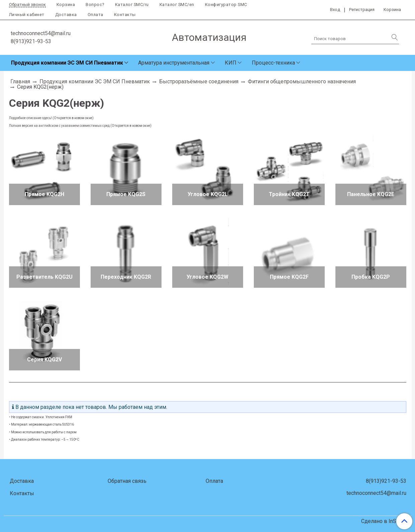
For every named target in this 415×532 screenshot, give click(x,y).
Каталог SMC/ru (132, 5)
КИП (231, 63)
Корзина (66, 5)
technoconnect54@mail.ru (41, 33)
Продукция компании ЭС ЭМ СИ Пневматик (67, 63)
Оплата (95, 15)
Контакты (125, 15)
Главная (20, 81)
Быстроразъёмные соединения (199, 81)
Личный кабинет (27, 15)
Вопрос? (95, 5)
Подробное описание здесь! (30, 118)
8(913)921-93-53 (31, 41)
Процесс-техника (273, 63)
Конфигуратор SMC (226, 5)
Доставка (66, 15)
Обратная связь (127, 481)
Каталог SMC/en (177, 5)
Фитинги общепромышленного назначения (302, 81)
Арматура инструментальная (174, 63)
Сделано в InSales (384, 521)
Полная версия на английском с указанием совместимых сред (59, 126)
